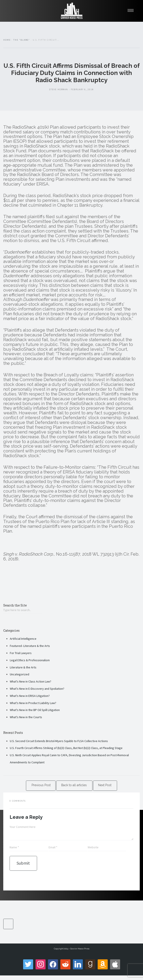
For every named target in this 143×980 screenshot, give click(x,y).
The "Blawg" (22, 40)
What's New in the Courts (26, 717)
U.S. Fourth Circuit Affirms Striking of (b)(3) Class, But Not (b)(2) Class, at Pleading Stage (66, 748)
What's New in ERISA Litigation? (30, 696)
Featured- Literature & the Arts (30, 646)
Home (7, 40)
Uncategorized (20, 674)
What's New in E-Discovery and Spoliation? (37, 689)
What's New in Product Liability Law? (33, 703)
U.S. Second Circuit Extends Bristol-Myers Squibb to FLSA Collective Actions (59, 741)
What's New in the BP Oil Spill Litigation (35, 710)
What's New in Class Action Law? (31, 681)
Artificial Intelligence (23, 639)
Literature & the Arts (23, 667)
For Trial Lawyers (21, 653)
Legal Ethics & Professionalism (30, 660)
